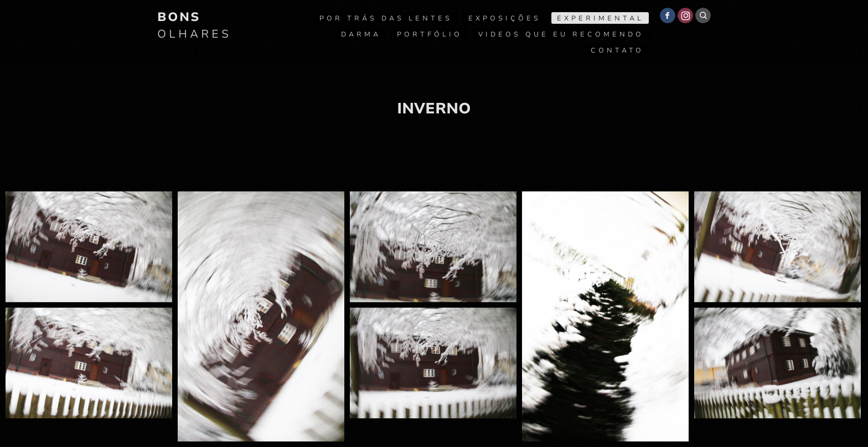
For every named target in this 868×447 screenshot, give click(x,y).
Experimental (600, 18)
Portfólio (430, 34)
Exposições (505, 18)
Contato (617, 50)
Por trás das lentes (386, 18)
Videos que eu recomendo (561, 34)
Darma (361, 34)
